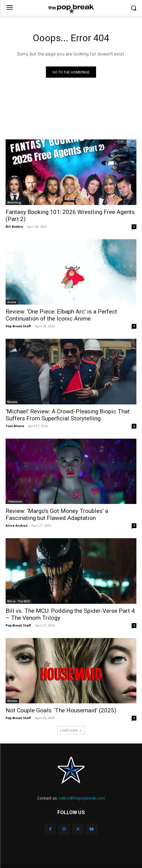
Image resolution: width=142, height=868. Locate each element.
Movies (12, 402)
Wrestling (14, 202)
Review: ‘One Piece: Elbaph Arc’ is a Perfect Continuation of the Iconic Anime (61, 315)
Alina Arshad (17, 525)
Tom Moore (15, 426)
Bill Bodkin (14, 226)
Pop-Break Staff (18, 326)
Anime (12, 302)
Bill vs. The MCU (19, 601)
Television (15, 501)
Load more (71, 730)
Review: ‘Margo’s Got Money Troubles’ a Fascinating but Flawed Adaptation (57, 514)
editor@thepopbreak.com (82, 798)
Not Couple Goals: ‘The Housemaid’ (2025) (61, 710)
